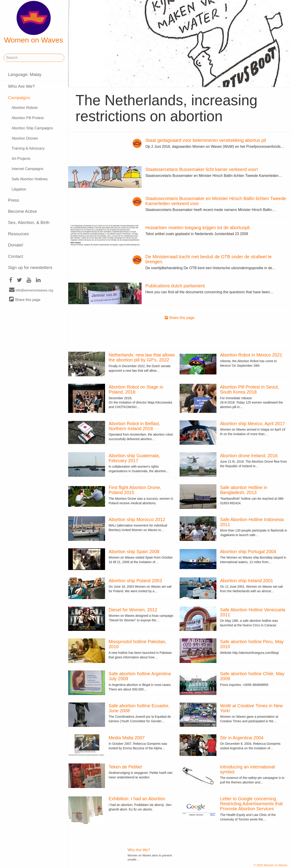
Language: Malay (25, 74)
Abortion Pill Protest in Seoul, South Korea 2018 (250, 389)
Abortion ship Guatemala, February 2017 (134, 458)
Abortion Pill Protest (28, 118)
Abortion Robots (25, 108)
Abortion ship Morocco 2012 (137, 519)
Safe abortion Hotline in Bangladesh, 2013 (244, 490)
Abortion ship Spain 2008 (134, 552)
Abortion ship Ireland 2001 (247, 581)
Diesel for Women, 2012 (133, 610)
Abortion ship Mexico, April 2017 (253, 424)
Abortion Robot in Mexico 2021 (251, 355)
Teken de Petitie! (125, 767)
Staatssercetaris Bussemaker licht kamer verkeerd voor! (202, 169)
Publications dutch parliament (175, 286)
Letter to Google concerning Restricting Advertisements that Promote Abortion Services (251, 804)
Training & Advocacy (28, 148)
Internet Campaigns (28, 169)
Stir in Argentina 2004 (242, 738)
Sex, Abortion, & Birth (29, 222)
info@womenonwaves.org (31, 290)
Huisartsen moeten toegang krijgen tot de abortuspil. (198, 228)
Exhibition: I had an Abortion (137, 799)
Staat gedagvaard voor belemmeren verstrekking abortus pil (206, 140)
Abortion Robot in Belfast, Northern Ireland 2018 (134, 426)
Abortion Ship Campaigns (32, 128)
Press (14, 200)
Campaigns (19, 98)
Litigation (19, 189)
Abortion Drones (25, 138)
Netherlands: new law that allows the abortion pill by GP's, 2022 (142, 357)
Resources (18, 234)
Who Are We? (21, 86)
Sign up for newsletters (30, 267)
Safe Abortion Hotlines (30, 179)
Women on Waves (34, 23)
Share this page (25, 300)
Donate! (16, 245)
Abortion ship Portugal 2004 (248, 552)
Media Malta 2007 (127, 738)
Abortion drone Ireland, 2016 (249, 456)
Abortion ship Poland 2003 (135, 581)
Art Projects (21, 159)
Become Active (22, 211)
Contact (15, 256)
